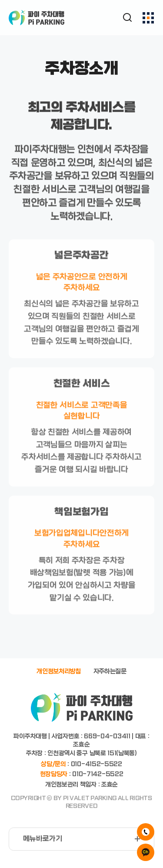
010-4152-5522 (96, 764)
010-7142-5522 (98, 774)
